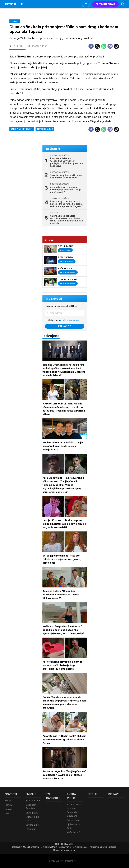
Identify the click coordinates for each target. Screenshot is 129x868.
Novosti (11, 794)
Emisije (8, 809)
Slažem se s (63, 320)
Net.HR (93, 794)
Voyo (8, 813)
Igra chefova (33, 801)
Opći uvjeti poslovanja (64, 850)
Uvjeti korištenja (31, 847)
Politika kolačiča (80, 847)
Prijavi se (65, 326)
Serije (8, 801)
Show (49, 240)
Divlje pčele (32, 813)
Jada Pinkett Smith (22, 129)
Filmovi (9, 805)
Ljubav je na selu (32, 819)
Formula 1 (31, 829)
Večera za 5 (32, 825)
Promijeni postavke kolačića (102, 847)
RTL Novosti (53, 299)
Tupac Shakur (45, 129)
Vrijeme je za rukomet (74, 806)
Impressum (17, 847)
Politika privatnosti (49, 847)
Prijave (114, 794)
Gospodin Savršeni (31, 807)
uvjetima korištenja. (70, 320)
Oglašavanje (65, 847)
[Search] (123, 4)
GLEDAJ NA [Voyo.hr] (105, 4)
